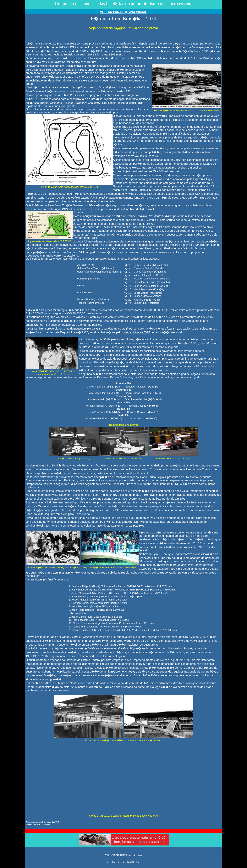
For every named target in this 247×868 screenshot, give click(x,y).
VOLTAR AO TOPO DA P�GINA (123, 855)
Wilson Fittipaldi (95, 362)
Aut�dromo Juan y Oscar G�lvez (95, 87)
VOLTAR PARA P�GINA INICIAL (123, 12)
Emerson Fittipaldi (63, 70)
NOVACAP (32, 99)
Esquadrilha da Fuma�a (114, 329)
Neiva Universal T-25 (137, 332)
